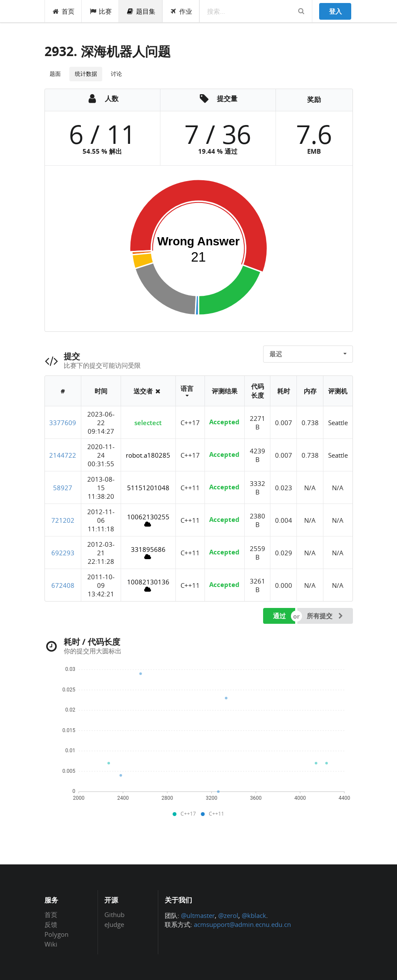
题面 (55, 74)
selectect (148, 423)
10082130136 (148, 585)
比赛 (100, 11)
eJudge (114, 924)
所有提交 (326, 616)
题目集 (141, 11)
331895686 (148, 553)
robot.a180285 (148, 455)
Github (114, 915)
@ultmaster (198, 915)
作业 (181, 11)
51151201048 (148, 488)
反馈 (51, 924)
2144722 (63, 455)
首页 (64, 11)
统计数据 (86, 74)
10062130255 (148, 520)
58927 (63, 488)
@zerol (228, 915)
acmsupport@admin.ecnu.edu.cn (242, 924)
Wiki (51, 944)
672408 (63, 585)
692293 (63, 553)
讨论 (116, 74)
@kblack (254, 915)
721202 (63, 520)
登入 (335, 11)
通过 (279, 616)
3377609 (63, 423)
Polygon (56, 934)
